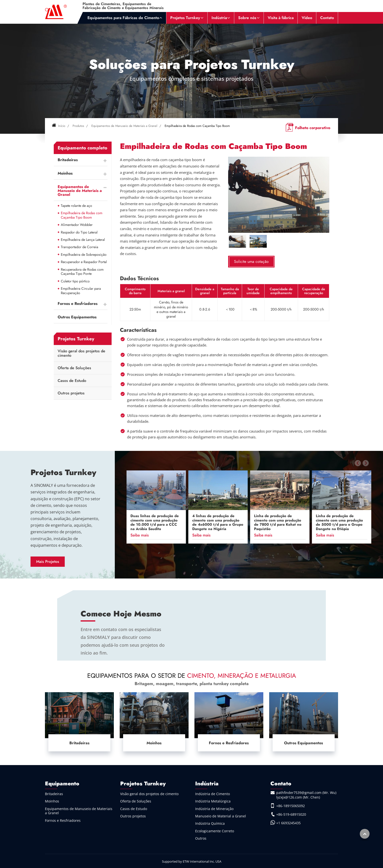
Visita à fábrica (281, 18)
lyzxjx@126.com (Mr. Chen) (298, 797)
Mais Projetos (48, 562)
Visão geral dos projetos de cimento (81, 353)
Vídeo (307, 18)
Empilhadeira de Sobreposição (84, 255)
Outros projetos (71, 393)
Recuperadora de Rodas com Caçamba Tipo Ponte (82, 272)
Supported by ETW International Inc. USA (192, 861)
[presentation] (358, 463)
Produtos (78, 126)
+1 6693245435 (288, 823)
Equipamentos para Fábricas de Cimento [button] (123, 18)
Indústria (207, 783)
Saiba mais (140, 535)
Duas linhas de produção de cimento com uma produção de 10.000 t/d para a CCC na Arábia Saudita (155, 523)
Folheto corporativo (313, 128)
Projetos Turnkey (63, 472)
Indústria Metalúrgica (213, 801)
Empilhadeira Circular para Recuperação (81, 291)
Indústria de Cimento (213, 794)
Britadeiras (68, 160)
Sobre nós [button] (247, 18)
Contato (327, 18)
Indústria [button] (219, 18)
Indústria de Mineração (214, 809)
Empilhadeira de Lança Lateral (83, 240)
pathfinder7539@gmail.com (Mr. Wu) (306, 793)
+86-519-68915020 (291, 814)
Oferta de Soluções (74, 368)
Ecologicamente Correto (215, 831)
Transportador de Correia (80, 247)
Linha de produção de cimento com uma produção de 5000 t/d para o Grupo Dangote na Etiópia (339, 523)
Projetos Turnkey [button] (185, 18)
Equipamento (62, 783)
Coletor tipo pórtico (75, 281)
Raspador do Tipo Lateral (79, 232)
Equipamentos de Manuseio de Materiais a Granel (124, 126)
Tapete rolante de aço (76, 206)
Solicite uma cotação (251, 262)
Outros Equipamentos (77, 317)
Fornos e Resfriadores (78, 304)
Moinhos (65, 173)
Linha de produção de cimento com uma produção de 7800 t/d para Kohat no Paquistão (278, 523)
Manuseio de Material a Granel (221, 816)
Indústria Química (210, 823)
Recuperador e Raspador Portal (84, 262)
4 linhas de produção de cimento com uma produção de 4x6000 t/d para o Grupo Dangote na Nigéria (218, 523)
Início (59, 126)
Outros (201, 838)
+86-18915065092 (291, 806)
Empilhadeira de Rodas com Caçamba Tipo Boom (82, 215)
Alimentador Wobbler (77, 225)
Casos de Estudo (72, 381)
